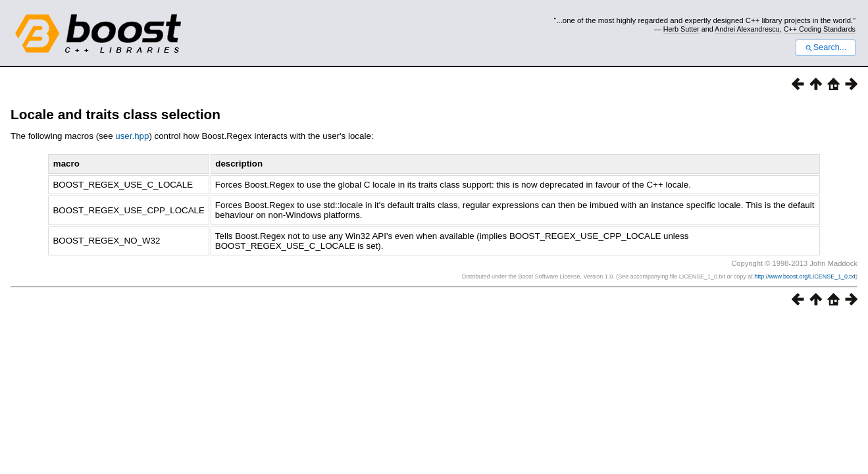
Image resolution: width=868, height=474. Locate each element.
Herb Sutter (681, 29)
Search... (826, 47)
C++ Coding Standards (820, 29)
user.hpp (132, 136)
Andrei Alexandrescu (747, 29)
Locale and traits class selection (115, 114)
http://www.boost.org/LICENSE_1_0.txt (805, 276)
